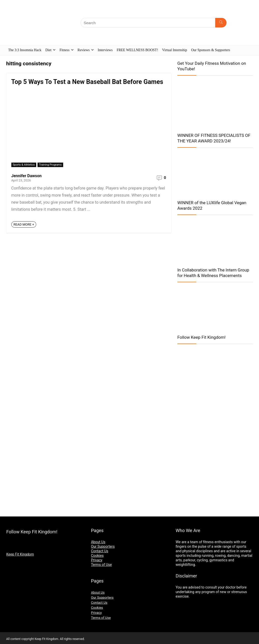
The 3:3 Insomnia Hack (25, 50)
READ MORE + (24, 224)
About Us (98, 542)
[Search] (221, 23)
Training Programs (50, 165)
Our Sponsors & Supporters (211, 50)
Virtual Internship (175, 50)
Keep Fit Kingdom (20, 554)
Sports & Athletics (24, 165)
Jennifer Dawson (27, 176)
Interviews (105, 50)
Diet (48, 50)
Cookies (97, 556)
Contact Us (100, 551)
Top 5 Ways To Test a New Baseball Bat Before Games (87, 82)
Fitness (64, 50)
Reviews (84, 50)
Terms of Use (101, 565)
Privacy (97, 560)
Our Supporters (103, 546)
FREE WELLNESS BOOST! (137, 50)
